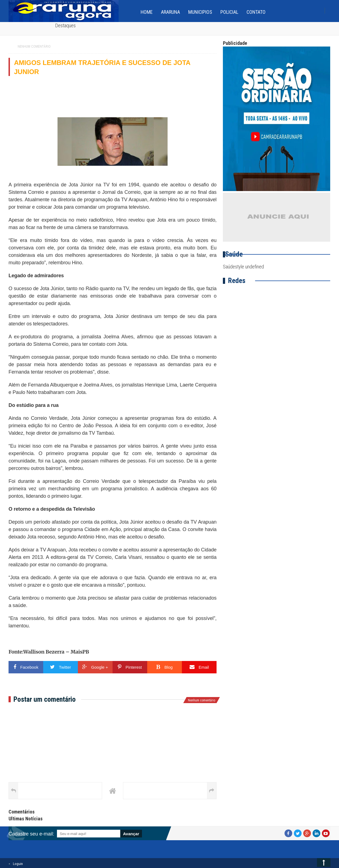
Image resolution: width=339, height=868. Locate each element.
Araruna (170, 12)
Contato (256, 12)
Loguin (18, 864)
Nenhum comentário (34, 47)
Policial (229, 12)
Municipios (200, 12)
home (147, 12)
